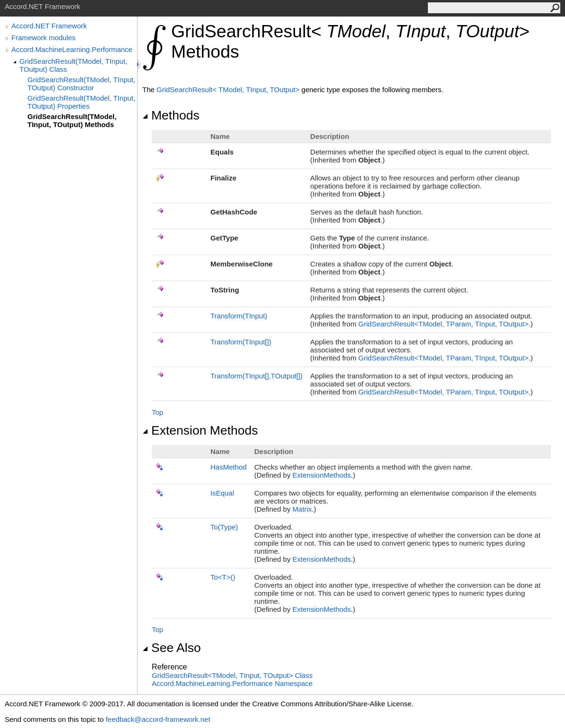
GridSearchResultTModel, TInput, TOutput (229, 90)
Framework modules (43, 38)
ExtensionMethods (322, 475)
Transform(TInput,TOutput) (256, 376)
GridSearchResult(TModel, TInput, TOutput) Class (73, 65)
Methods (171, 115)
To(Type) (224, 527)
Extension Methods (200, 430)
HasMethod (229, 467)
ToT (223, 577)
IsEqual (222, 493)
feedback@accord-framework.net (158, 719)
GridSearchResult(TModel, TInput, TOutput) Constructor (81, 84)
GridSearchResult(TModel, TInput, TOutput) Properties (81, 102)
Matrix (302, 509)
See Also (172, 648)
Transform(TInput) (239, 316)
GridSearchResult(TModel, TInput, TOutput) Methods (72, 120)
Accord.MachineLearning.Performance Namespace (232, 683)
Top (157, 412)
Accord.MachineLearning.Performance (72, 49)
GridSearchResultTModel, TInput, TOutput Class (232, 675)
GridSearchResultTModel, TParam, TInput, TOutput (443, 324)
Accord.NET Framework (49, 26)
